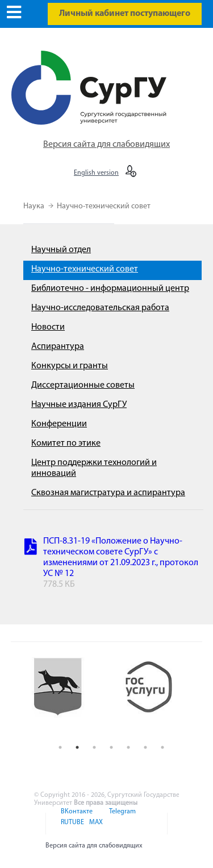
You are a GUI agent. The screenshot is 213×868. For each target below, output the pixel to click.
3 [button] (94, 747)
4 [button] (111, 747)
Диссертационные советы (83, 385)
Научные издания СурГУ (79, 405)
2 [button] (77, 747)
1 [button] (60, 747)
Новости (48, 327)
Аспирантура (58, 347)
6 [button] (145, 747)
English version (96, 173)
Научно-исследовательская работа (100, 308)
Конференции (59, 424)
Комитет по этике (66, 443)
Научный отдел (61, 250)
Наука (35, 206)
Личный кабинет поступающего (125, 14)
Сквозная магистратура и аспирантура (108, 493)
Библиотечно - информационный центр (110, 289)
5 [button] (128, 747)
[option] (66, 696)
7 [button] (162, 747)
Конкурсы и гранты (70, 366)
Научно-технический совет (104, 206)
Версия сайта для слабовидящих (106, 145)
